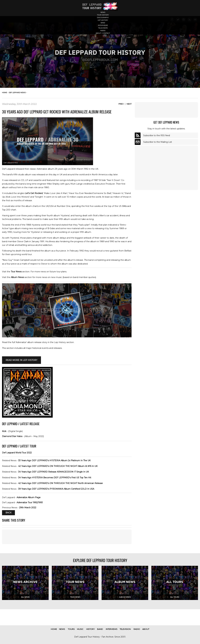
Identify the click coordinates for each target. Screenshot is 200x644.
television (103, 28)
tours (71, 629)
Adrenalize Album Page (29, 497)
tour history (103, 15)
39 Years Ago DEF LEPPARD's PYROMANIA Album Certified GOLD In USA (56, 489)
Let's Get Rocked (34, 193)
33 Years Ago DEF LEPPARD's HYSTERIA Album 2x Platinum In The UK (54, 460)
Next (129, 104)
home (4, 93)
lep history (103, 20)
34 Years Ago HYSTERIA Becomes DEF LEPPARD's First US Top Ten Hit (55, 478)
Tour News (16, 272)
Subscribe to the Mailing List (158, 142)
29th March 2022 (28, 508)
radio (103, 31)
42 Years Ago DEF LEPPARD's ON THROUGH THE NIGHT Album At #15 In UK (58, 466)
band (103, 23)
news (103, 12)
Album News (17, 277)
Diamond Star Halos (12, 436)
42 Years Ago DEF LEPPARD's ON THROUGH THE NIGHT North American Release (60, 483)
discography (103, 18)
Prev (121, 104)
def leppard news (17, 93)
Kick (4, 431)
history (91, 629)
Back (8, 513)
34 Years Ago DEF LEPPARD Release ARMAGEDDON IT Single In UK (54, 472)
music (80, 629)
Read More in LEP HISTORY (21, 360)
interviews (103, 25)
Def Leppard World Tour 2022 (17, 453)
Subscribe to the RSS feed (157, 135)
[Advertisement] (67, 537)
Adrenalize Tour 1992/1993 (30, 502)
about (146, 629)
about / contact (103, 33)
